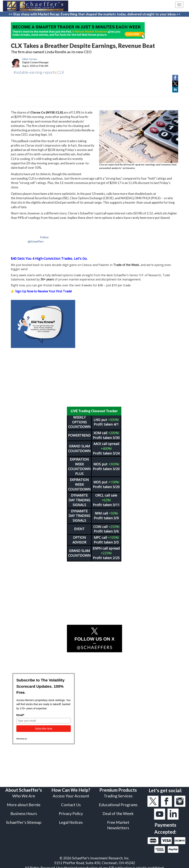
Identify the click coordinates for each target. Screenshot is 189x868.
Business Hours (24, 811)
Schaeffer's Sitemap (24, 820)
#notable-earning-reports (35, 72)
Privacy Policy (71, 811)
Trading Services (118, 794)
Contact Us (71, 802)
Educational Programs (118, 802)
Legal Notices (71, 820)
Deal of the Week (118, 811)
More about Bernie (24, 802)
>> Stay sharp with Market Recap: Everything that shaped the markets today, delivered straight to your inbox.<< (94, 14)
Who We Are (24, 794)
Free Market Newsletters (118, 823)
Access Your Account (71, 794)
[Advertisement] (94, 377)
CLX (61, 72)
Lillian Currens (30, 59)
